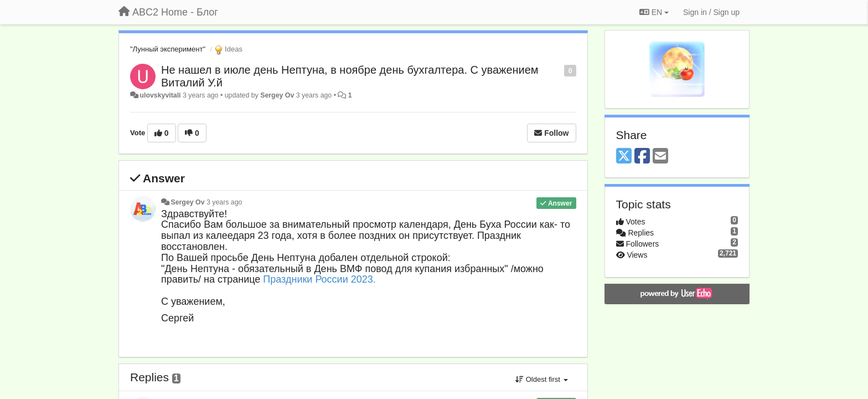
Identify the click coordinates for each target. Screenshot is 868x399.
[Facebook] (642, 157)
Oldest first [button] (541, 379)
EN (654, 12)
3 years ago (224, 202)
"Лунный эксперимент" (168, 49)
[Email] (660, 157)
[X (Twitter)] (624, 157)
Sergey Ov (277, 95)
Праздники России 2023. (319, 279)
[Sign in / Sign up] (711, 12)
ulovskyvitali (160, 95)
